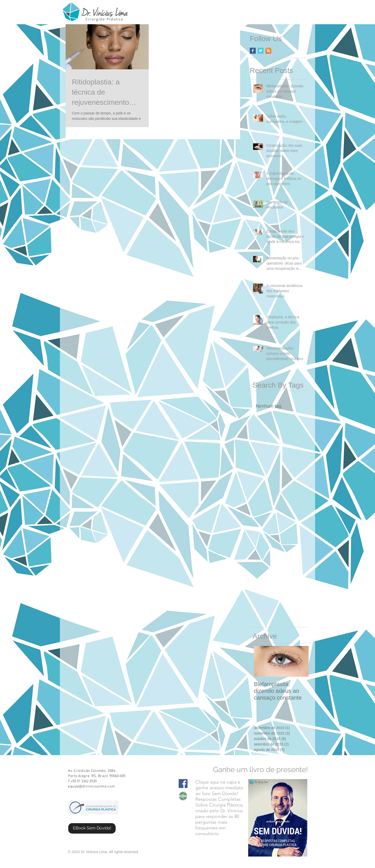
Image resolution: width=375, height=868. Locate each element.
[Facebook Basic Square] (253, 51)
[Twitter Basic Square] (261, 51)
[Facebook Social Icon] (183, 784)
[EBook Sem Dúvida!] (92, 828)
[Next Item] (300, 661)
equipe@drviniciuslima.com (92, 787)
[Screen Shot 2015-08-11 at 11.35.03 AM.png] (183, 796)
